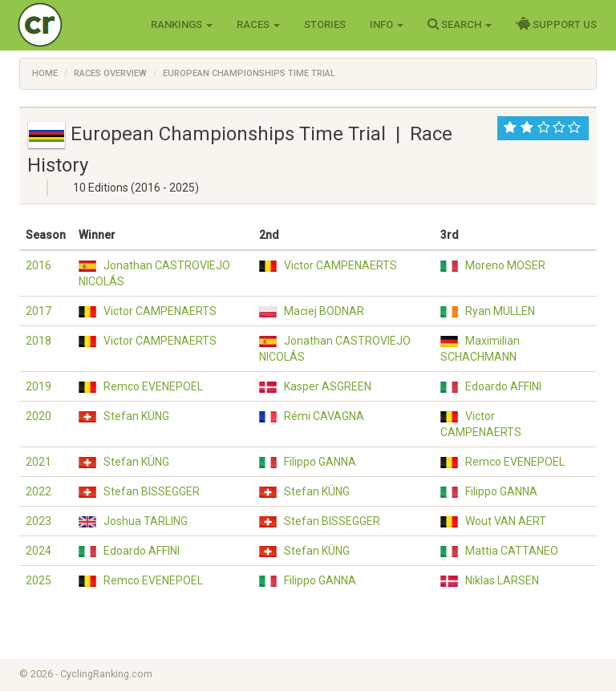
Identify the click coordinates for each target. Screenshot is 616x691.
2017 (38, 311)
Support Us (556, 24)
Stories (325, 24)
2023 (38, 521)
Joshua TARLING (146, 521)
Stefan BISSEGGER (152, 491)
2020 (38, 416)
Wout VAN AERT (506, 521)
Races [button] (258, 24)
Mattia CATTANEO (512, 551)
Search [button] (460, 24)
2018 (38, 341)
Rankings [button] (182, 24)
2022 (38, 491)
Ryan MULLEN (500, 311)
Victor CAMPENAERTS (340, 265)
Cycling (73, 24)
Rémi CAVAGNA (324, 416)
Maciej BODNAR (324, 311)
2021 (38, 462)
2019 (38, 386)
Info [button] (387, 24)
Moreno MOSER (505, 265)
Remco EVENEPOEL (153, 386)
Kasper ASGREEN (328, 386)
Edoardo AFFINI (503, 386)
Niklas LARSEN (502, 580)
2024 (38, 551)
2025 (38, 580)
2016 (38, 265)
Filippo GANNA (320, 462)
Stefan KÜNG (136, 416)
